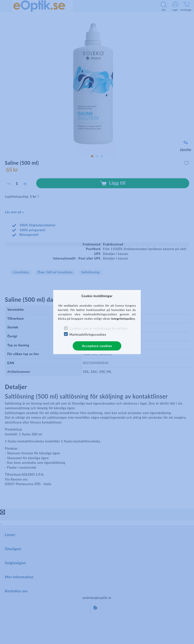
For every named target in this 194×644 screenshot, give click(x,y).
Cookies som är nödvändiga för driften (98, 328)
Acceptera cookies (97, 346)
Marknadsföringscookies (88, 334)
